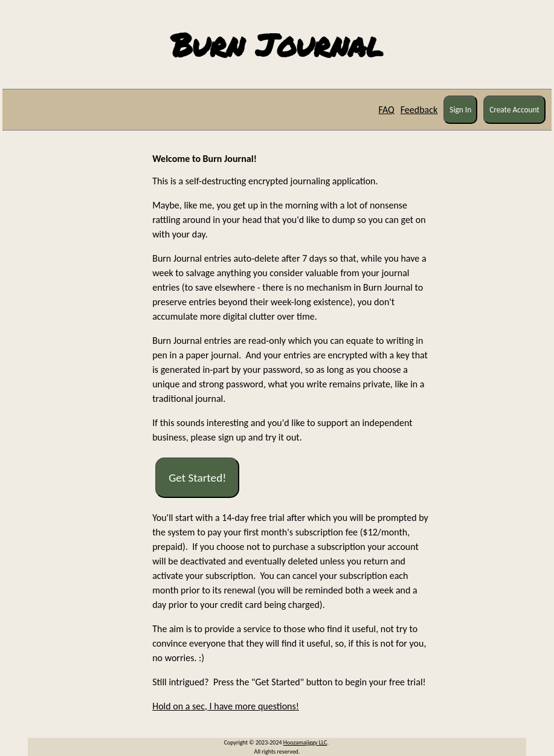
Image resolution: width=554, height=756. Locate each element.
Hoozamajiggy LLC (305, 742)
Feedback (419, 110)
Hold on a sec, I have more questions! (226, 706)
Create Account (514, 110)
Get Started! (197, 478)
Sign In (460, 110)
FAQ (386, 110)
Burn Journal (277, 44)
